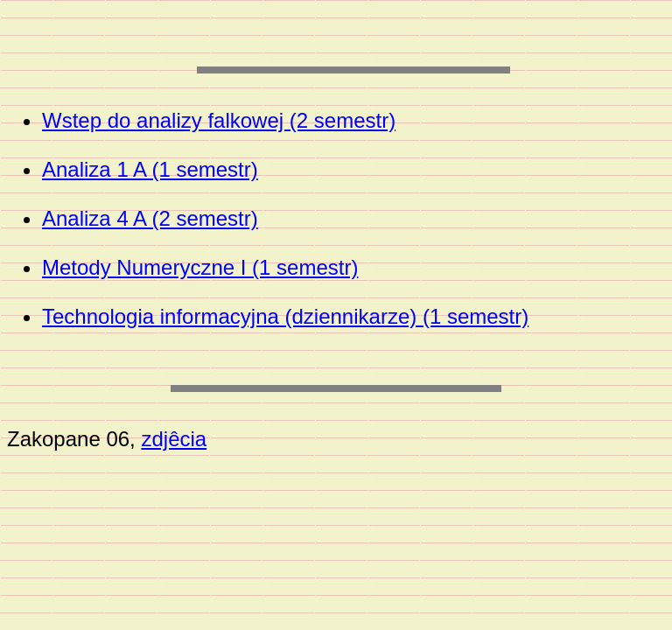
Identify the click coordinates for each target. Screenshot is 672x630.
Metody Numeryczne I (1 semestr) (200, 267)
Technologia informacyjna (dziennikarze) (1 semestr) (285, 316)
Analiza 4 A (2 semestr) (150, 218)
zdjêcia (174, 439)
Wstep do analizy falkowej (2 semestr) (219, 120)
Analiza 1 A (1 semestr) (150, 169)
